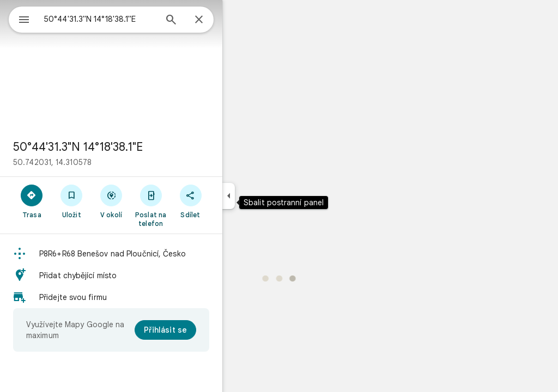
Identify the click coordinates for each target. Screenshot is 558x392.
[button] (150, 254)
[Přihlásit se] (205, 330)
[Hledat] (210, 21)
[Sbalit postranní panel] (268, 196)
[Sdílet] (230, 201)
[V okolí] (151, 201)
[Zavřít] (238, 20)
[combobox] (128, 19)
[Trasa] (71, 201)
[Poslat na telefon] (190, 205)
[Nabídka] (20, 19)
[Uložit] (111, 201)
